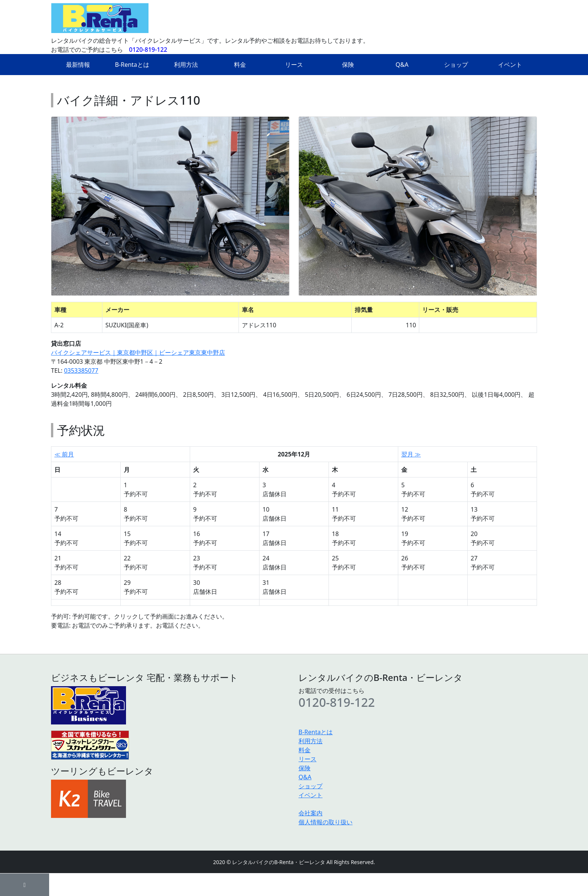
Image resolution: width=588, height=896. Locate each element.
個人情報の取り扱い (325, 822)
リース (294, 65)
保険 (348, 65)
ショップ (456, 65)
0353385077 (81, 370)
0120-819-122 (148, 50)
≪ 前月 (64, 454)
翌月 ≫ (411, 454)
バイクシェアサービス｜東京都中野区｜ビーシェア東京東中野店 (138, 352)
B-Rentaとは (132, 65)
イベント (510, 65)
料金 (240, 65)
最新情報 (78, 65)
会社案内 (310, 813)
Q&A (402, 65)
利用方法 (186, 65)
